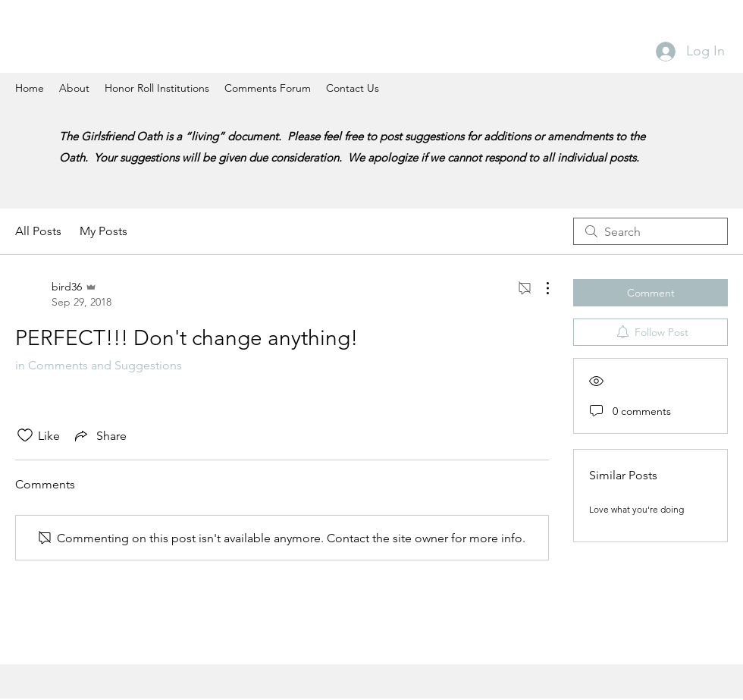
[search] (651, 231)
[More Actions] (540, 288)
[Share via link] (99, 435)
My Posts (103, 231)
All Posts (38, 231)
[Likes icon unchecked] (25, 435)
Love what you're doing (636, 509)
